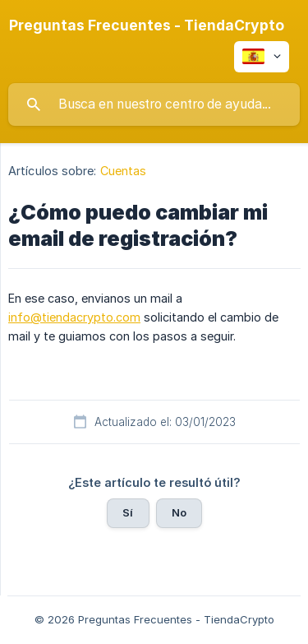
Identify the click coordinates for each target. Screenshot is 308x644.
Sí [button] (128, 512)
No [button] (179, 512)
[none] (147, 25)
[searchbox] (154, 104)
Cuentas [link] (124, 171)
